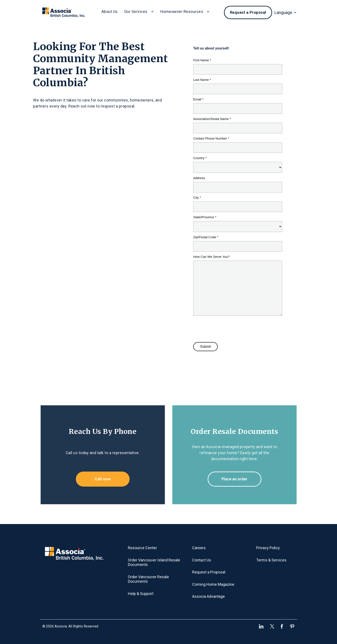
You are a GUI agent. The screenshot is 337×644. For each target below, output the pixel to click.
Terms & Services (271, 560)
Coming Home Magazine (213, 584)
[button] (139, 12)
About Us (110, 12)
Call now (100, 479)
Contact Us (202, 560)
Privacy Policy (268, 548)
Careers (199, 548)
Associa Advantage (208, 596)
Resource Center (142, 548)
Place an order (237, 479)
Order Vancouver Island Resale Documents (154, 562)
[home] (64, 12)
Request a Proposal (248, 12)
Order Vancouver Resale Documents (148, 579)
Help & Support (141, 594)
